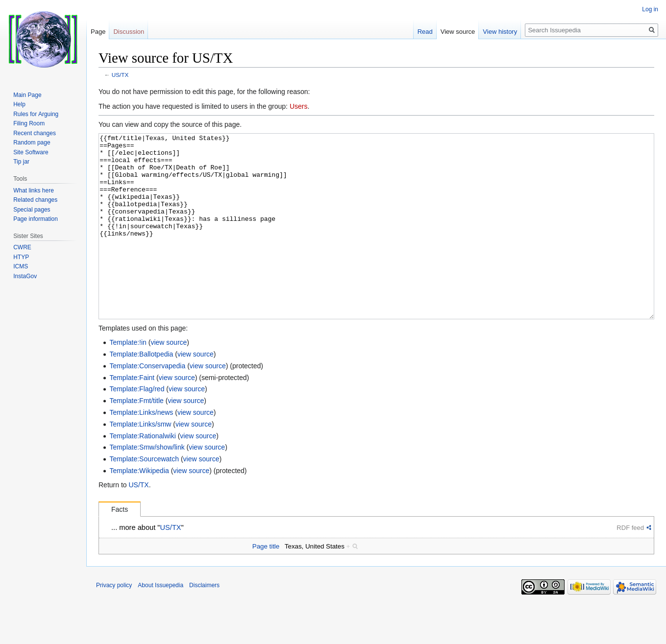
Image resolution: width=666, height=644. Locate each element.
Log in (650, 9)
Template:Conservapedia (147, 403)
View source (458, 32)
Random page (32, 143)
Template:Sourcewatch (144, 496)
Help (19, 104)
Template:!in (128, 379)
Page (98, 32)
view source (169, 379)
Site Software (31, 152)
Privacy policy (114, 622)
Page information (36, 219)
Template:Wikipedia (139, 507)
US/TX (120, 75)
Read (425, 32)
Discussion (129, 32)
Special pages (32, 210)
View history (500, 32)
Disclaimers (204, 622)
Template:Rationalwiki (142, 473)
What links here (34, 191)
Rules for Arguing (36, 114)
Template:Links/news (141, 449)
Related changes (35, 200)
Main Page (27, 95)
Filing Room (29, 123)
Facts (120, 546)
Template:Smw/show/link (147, 484)
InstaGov (25, 276)
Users (299, 106)
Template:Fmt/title (136, 437)
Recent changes (35, 133)
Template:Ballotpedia (141, 391)
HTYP (21, 257)
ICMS (21, 266)
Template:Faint (132, 414)
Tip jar (21, 162)
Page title (266, 583)
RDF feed (630, 564)
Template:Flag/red (137, 426)
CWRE (22, 247)
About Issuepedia (160, 622)
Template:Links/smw (140, 461)
